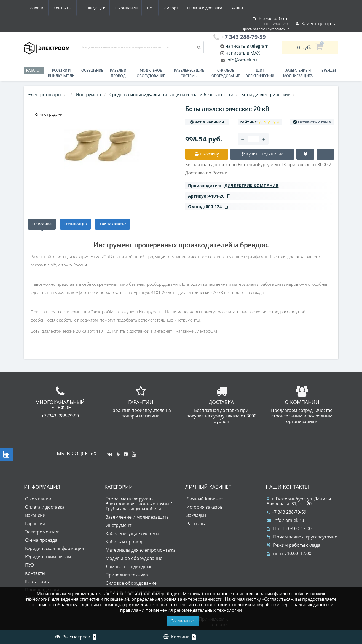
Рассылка (196, 524)
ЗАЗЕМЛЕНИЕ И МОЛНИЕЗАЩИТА (298, 73)
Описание (42, 224)
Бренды (329, 70)
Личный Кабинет (205, 499)
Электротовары (45, 95)
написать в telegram (246, 46)
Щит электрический (260, 73)
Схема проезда (41, 540)
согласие (38, 605)
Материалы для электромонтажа (141, 550)
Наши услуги (40, 8)
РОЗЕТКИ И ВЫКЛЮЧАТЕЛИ (61, 73)
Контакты (240, 8)
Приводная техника (127, 575)
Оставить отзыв (314, 122)
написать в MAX (243, 53)
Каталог (34, 70)
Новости (213, 8)
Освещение (92, 70)
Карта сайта (38, 581)
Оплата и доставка (155, 8)
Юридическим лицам (48, 557)
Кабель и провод (118, 73)
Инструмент (118, 525)
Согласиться (183, 621)
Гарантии (35, 524)
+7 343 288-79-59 (287, 512)
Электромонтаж (42, 532)
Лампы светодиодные (129, 567)
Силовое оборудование (226, 73)
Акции (189, 8)
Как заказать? (112, 224)
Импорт (120, 8)
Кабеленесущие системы (189, 73)
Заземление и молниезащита (137, 517)
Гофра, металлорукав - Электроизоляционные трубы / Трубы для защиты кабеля (139, 504)
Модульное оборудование (151, 73)
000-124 (217, 206)
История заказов (204, 507)
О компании (73, 8)
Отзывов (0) (75, 224)
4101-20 (219, 196)
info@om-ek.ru (241, 60)
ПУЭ (99, 8)
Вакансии (35, 515)
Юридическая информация (55, 548)
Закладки (196, 515)
